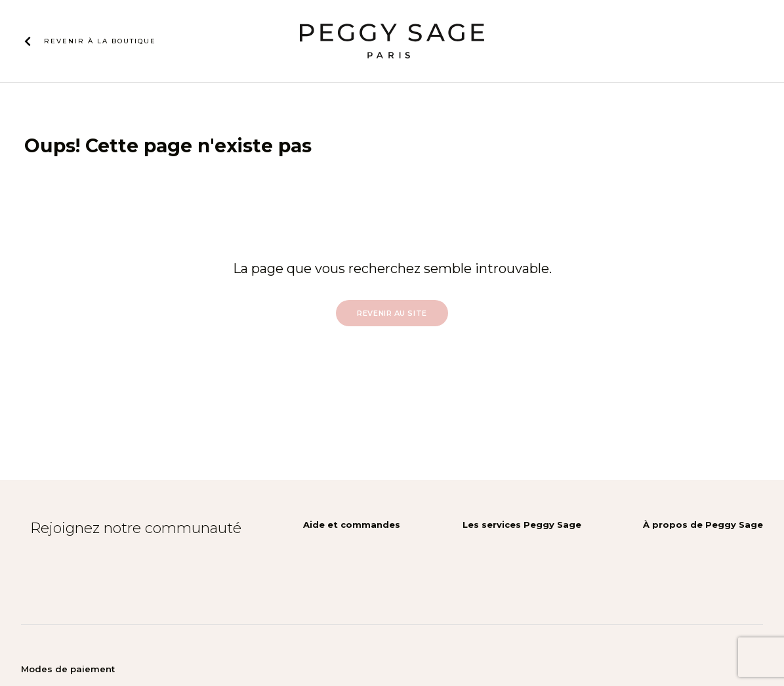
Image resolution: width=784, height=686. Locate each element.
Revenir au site (392, 313)
